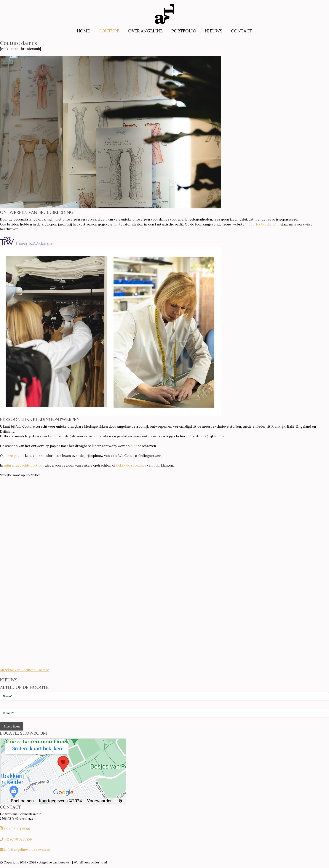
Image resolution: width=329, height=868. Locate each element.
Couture (109, 31)
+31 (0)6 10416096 (17, 829)
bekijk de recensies (131, 465)
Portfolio (184, 31)
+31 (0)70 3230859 (18, 839)
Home (83, 31)
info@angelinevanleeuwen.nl (27, 850)
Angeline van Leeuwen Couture (25, 670)
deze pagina (15, 456)
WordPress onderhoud (90, 862)
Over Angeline (145, 31)
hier (134, 446)
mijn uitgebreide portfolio (24, 465)
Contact (242, 31)
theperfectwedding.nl (262, 224)
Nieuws (214, 31)
